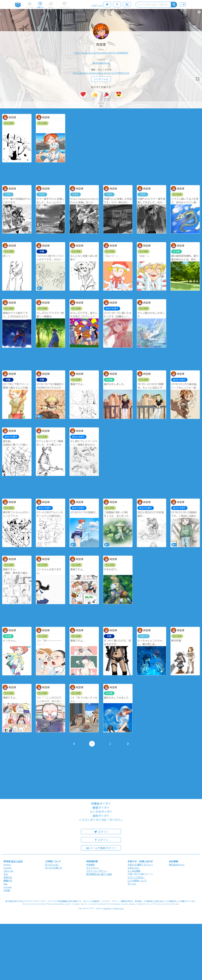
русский (8, 887)
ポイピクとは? (52, 865)
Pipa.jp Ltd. (119, 908)
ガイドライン (93, 868)
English (7, 865)
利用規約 (91, 865)
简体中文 (8, 877)
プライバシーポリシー (97, 871)
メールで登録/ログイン (101, 848)
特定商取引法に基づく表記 (99, 874)
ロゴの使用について (137, 881)
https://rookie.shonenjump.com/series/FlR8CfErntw (101, 73)
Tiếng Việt (9, 871)
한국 (6, 874)
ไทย (5, 884)
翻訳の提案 (17, 861)
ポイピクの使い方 (53, 868)
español (7, 868)
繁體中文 (8, 881)
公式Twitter (134, 868)
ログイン (101, 831)
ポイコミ (132, 884)
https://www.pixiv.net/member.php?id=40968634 (101, 53)
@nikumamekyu (101, 63)
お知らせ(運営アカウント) (140, 865)
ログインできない (136, 877)
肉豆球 (101, 45)
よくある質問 (134, 871)
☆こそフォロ (101, 79)
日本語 (7, 890)
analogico (107, 908)
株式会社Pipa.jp (177, 865)
